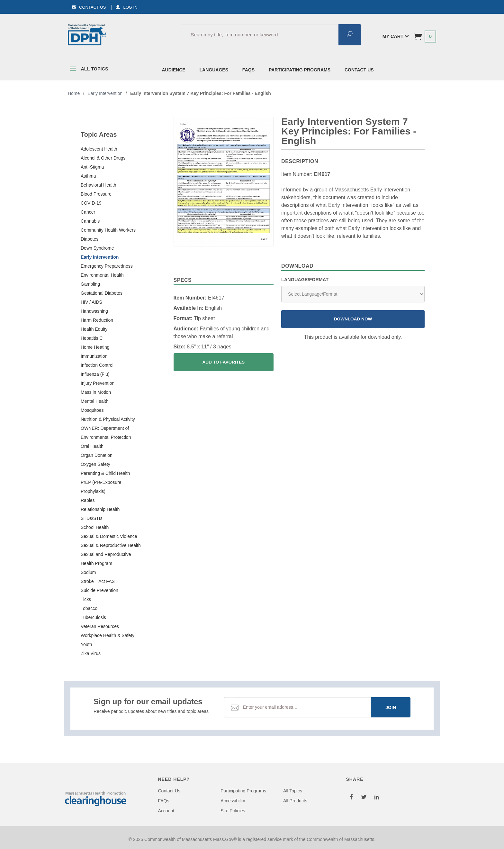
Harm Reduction (97, 320)
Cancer (88, 212)
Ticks (86, 599)
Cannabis (90, 221)
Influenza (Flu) (95, 374)
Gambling (90, 284)
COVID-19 (91, 203)
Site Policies (233, 811)
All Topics (88, 70)
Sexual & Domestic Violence (109, 536)
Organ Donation (97, 455)
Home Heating (95, 347)
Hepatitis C (92, 338)
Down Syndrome (97, 248)
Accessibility (233, 801)
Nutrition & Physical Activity (108, 419)
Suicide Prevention (99, 590)
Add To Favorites (223, 362)
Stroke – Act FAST (99, 581)
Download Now (353, 319)
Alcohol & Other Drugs (103, 158)
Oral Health (92, 446)
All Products (295, 801)
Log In (126, 7)
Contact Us (89, 7)
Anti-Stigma (92, 167)
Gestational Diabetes (102, 293)
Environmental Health (102, 275)
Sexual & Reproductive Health (111, 545)
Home (74, 93)
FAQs (248, 70)
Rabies (88, 500)
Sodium (88, 572)
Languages (214, 70)
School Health (95, 527)
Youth (86, 644)
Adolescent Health (99, 149)
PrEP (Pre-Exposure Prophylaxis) (101, 487)
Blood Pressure (96, 194)
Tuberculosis (93, 617)
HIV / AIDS (91, 302)
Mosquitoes (92, 410)
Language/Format (305, 280)
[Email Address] (304, 707)
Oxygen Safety (95, 464)
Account (166, 811)
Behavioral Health (99, 185)
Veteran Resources (100, 626)
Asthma (88, 176)
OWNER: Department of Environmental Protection (106, 433)
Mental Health (94, 401)
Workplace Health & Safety (108, 635)
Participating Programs (300, 70)
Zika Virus (91, 653)
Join (391, 707)
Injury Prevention (98, 383)
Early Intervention (100, 257)
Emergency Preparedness (107, 266)
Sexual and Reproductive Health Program (106, 559)
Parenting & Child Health (105, 473)
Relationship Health (100, 509)
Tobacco (89, 608)
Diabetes (90, 239)
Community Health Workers (108, 230)
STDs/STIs (92, 518)
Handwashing (94, 311)
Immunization (94, 356)
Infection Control (97, 365)
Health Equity (94, 329)
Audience (174, 70)
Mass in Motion (96, 392)
